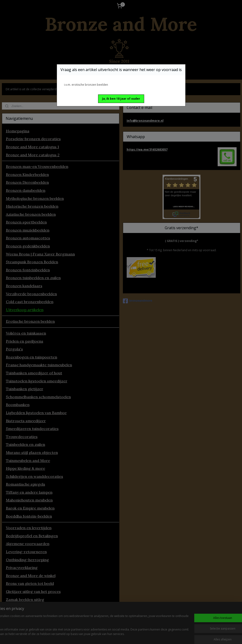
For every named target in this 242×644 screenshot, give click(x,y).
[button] (121, 99)
